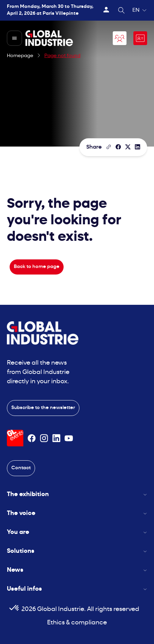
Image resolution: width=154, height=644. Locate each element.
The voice (77, 513)
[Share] (118, 147)
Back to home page (37, 267)
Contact (21, 468)
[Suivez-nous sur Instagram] (44, 438)
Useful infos (77, 589)
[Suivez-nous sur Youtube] (69, 438)
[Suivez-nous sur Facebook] (32, 438)
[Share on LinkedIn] (137, 147)
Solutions (77, 551)
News (77, 570)
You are (77, 532)
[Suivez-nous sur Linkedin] (56, 438)
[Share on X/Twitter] (128, 147)
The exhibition (77, 495)
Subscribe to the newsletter (43, 408)
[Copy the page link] (109, 147)
